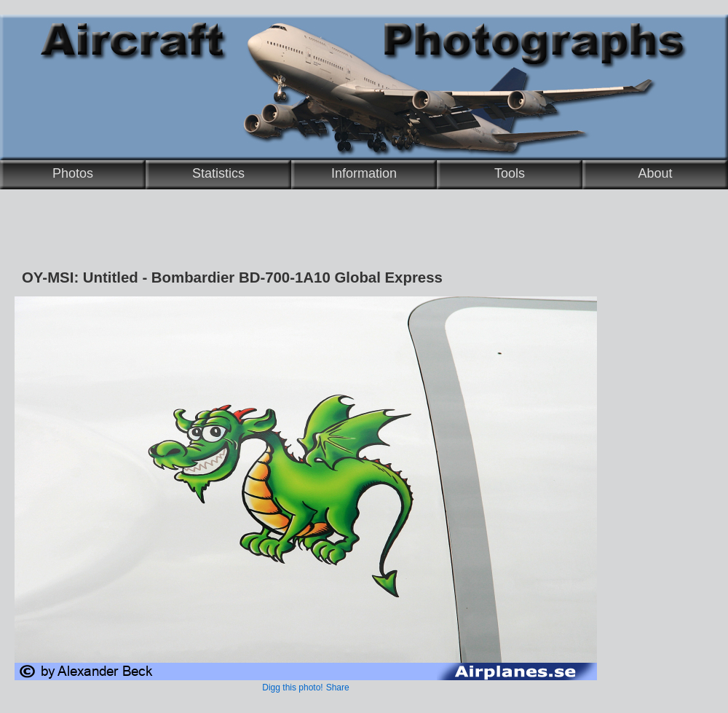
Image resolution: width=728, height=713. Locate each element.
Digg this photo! (292, 688)
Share (338, 688)
